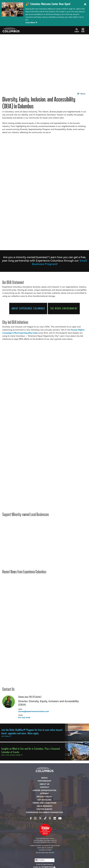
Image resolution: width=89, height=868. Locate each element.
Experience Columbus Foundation (44, 812)
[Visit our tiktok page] (45, 818)
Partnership (44, 781)
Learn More (31, 22)
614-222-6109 (24, 717)
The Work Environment (64, 308)
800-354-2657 (50, 853)
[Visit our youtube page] (60, 818)
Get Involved (44, 800)
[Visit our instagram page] (35, 818)
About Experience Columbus (28, 308)
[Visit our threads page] (50, 818)
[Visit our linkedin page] (55, 818)
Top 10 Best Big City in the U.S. (45, 838)
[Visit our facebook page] (31, 818)
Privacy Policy (44, 797)
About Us (44, 784)
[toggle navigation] (80, 30)
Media (44, 778)
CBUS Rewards (45, 806)
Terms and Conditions (44, 803)
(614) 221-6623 (40, 853)
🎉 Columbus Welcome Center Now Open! (48, 4)
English (40, 860)
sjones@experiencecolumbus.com (34, 711)
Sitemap (44, 793)
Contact (44, 787)
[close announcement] (85, 4)
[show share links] (81, 94)
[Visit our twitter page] (40, 818)
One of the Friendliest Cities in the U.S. (45, 842)
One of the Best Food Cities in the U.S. (45, 840)
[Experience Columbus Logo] (10, 30)
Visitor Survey (44, 809)
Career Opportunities (44, 790)
